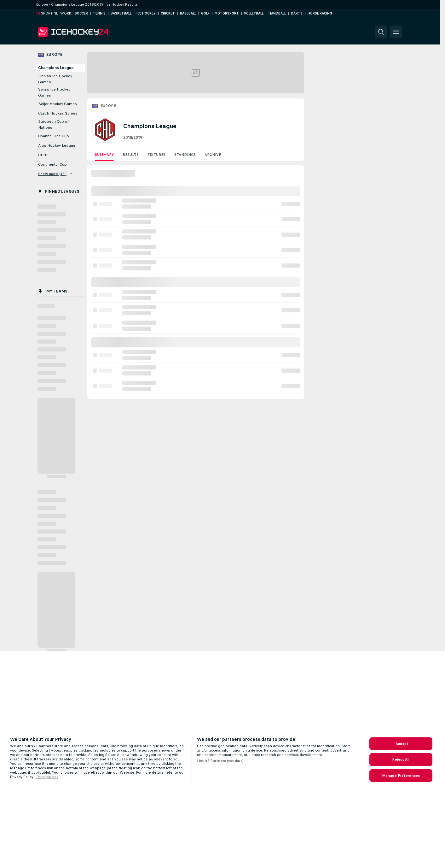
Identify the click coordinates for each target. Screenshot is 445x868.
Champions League (56, 68)
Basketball (121, 13)
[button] (381, 32)
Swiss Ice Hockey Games (54, 92)
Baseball (188, 13)
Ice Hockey (146, 13)
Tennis (99, 13)
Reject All (401, 759)
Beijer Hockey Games (58, 104)
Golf (205, 13)
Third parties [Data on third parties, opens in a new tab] (47, 777)
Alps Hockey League (57, 145)
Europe (108, 106)
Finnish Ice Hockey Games (55, 79)
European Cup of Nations (53, 124)
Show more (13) (55, 174)
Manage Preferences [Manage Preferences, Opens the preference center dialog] (401, 776)
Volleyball (254, 13)
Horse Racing (320, 13)
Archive (213, 155)
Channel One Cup (54, 136)
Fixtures (156, 155)
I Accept (401, 744)
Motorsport (227, 13)
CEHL (43, 155)
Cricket (168, 13)
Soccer (81, 13)
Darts (297, 13)
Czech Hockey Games (58, 113)
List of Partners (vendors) (220, 761)
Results (131, 155)
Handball (277, 13)
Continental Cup (52, 164)
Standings (185, 155)
